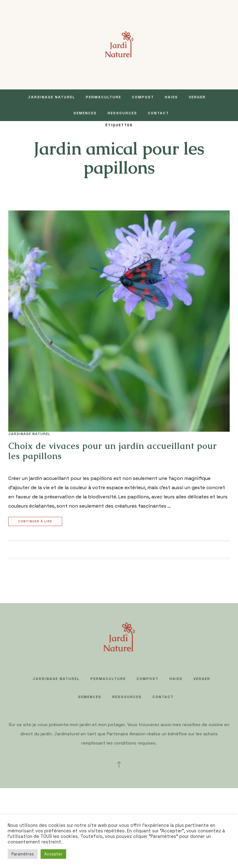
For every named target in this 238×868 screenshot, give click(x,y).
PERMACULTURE (103, 97)
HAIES (171, 97)
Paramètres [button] (23, 854)
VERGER (197, 97)
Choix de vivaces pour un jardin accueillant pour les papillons (113, 451)
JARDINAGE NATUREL (52, 97)
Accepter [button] (53, 854)
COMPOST (143, 97)
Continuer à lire (36, 522)
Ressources (122, 113)
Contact (159, 113)
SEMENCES (85, 113)
